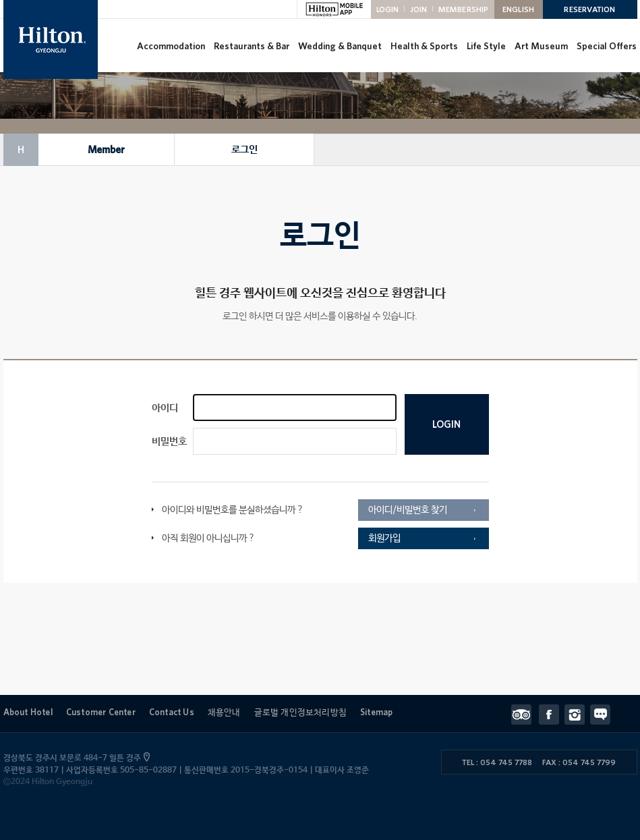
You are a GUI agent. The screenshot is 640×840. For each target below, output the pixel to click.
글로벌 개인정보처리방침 (300, 712)
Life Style (486, 46)
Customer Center (101, 712)
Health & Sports (424, 46)
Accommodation (170, 46)
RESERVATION (589, 9)
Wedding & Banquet (339, 46)
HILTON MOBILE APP (334, 9)
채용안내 (224, 712)
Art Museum (541, 46)
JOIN (419, 9)
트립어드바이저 (525, 715)
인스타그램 (577, 715)
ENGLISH (518, 9)
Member (106, 150)
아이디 (165, 408)
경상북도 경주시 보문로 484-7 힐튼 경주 (75, 758)
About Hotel (28, 712)
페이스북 (552, 715)
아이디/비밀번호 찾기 (408, 510)
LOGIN (388, 9)
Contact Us (172, 712)
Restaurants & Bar (251, 46)
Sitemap (376, 712)
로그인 (244, 149)
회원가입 (384, 538)
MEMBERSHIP (464, 9)
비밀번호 (169, 442)
